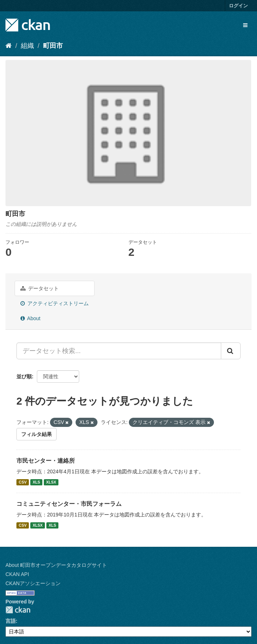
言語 (11, 621)
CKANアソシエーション (33, 583)
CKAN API (17, 574)
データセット (40, 288)
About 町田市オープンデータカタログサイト (56, 565)
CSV (23, 482)
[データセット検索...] (119, 351)
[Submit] (231, 351)
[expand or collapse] (245, 25)
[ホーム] (9, 46)
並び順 (24, 376)
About (30, 318)
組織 (27, 46)
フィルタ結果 (37, 434)
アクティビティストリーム (55, 303)
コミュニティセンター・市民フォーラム (69, 504)
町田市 (53, 46)
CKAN (18, 610)
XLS (36, 482)
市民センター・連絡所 (46, 461)
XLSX (51, 482)
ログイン (238, 6)
